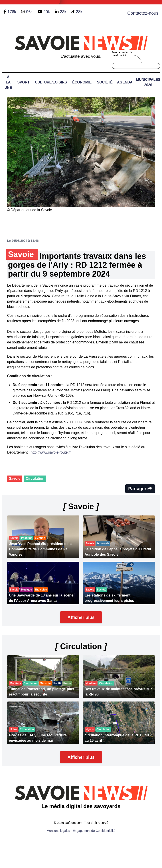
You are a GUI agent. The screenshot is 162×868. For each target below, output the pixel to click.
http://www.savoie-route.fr (51, 452)
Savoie (15, 479)
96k (29, 12)
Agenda (125, 82)
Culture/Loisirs (51, 82)
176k (12, 12)
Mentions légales (58, 831)
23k (63, 12)
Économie (82, 82)
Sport (23, 82)
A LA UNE (8, 82)
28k (79, 12)
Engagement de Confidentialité (94, 831)
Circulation (35, 479)
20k (47, 12)
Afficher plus (81, 617)
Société (105, 82)
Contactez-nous (143, 13)
